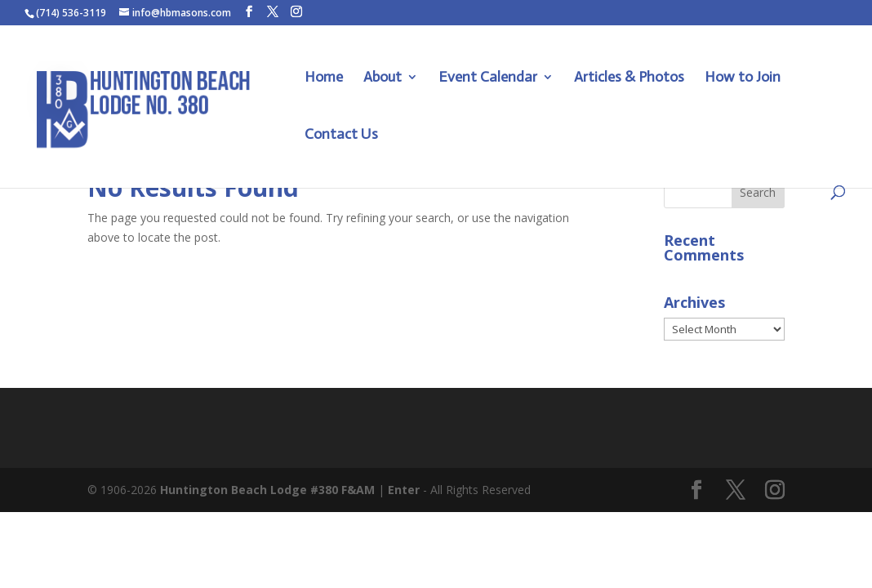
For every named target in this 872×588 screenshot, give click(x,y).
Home (324, 78)
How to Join (743, 78)
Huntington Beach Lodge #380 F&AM (267, 490)
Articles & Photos (629, 78)
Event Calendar (488, 78)
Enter (404, 490)
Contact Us (341, 136)
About (383, 78)
